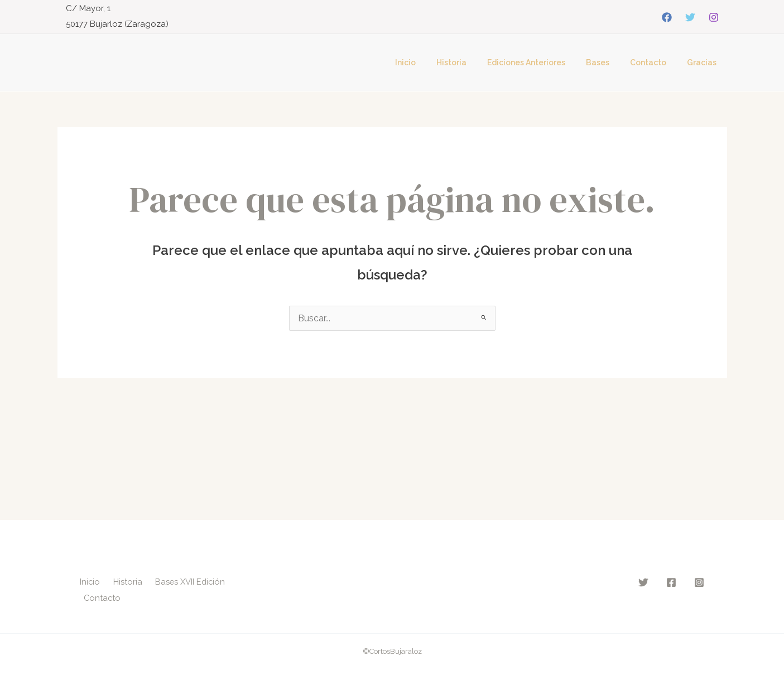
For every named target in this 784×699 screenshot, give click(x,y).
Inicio (433, 62)
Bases (610, 62)
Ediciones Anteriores (544, 62)
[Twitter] (690, 17)
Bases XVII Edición (191, 581)
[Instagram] (714, 17)
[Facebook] (667, 17)
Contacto (656, 62)
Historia (474, 62)
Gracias (704, 62)
